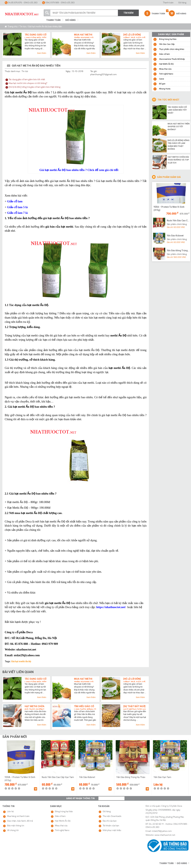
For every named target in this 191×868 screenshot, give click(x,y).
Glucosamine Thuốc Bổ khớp (172, 59)
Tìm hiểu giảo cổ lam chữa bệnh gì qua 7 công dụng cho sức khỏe (85, 707)
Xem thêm (42, 53)
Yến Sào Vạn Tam (162, 777)
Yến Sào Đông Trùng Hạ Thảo (178, 250)
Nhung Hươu (165, 89)
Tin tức (23, 27)
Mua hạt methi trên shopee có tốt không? (84, 36)
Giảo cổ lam (164, 54)
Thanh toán (168, 3)
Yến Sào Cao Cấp (167, 44)
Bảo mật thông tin (16, 826)
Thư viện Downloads (112, 816)
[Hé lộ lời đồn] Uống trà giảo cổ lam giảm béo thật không (134, 36)
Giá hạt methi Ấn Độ (21, 661)
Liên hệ (10, 812)
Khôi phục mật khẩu (112, 830)
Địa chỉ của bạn (110, 821)
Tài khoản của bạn (111, 826)
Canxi (162, 79)
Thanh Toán (155, 13)
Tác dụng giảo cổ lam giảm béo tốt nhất (36, 36)
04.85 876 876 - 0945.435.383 (21, 3)
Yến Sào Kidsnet (175, 236)
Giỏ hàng (182, 3)
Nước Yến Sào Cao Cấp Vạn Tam (178, 221)
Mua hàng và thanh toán (18, 816)
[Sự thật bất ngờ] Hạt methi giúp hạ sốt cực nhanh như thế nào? (135, 707)
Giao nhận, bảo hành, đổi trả (20, 821)
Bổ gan (162, 84)
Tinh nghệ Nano (166, 74)
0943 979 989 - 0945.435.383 (58, 3)
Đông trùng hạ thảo (168, 39)
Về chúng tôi (13, 830)
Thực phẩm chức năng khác (172, 49)
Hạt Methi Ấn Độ (166, 64)
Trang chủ (12, 27)
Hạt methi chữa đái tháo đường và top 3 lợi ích (35, 707)
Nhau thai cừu (165, 69)
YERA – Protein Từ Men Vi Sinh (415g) (169, 208)
